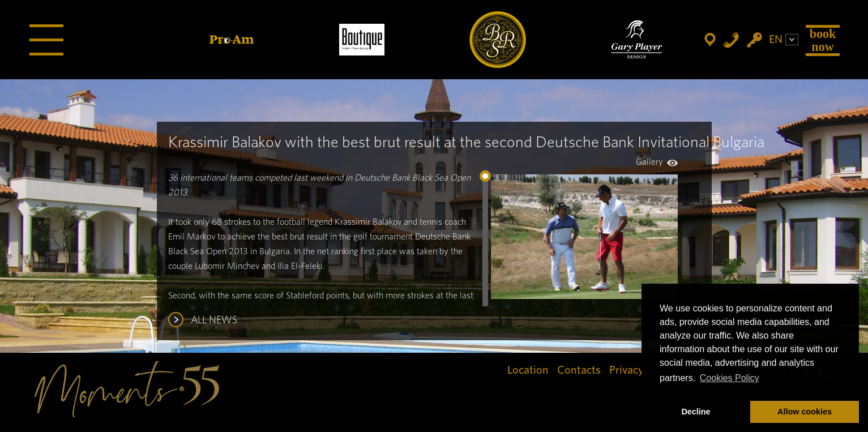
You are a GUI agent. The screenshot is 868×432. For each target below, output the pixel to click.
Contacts (579, 370)
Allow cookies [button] (805, 412)
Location (528, 370)
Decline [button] (696, 412)
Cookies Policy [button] (730, 378)
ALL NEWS (214, 320)
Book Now (823, 40)
